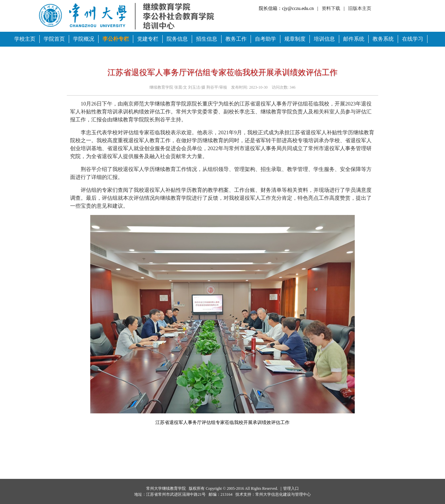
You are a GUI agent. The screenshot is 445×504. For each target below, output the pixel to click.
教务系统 (383, 39)
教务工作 (236, 39)
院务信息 (177, 39)
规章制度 (295, 39)
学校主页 (25, 39)
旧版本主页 (360, 8)
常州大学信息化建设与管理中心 (283, 494)
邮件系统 (354, 39)
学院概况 (84, 39)
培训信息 (324, 39)
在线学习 (413, 39)
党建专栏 (148, 39)
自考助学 (265, 39)
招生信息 (207, 39)
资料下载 (331, 8)
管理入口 (291, 488)
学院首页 (54, 39)
